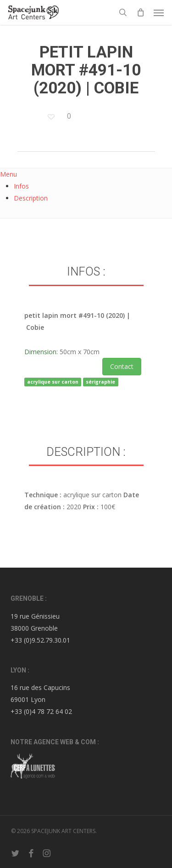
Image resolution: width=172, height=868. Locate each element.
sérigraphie (100, 382)
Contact (122, 366)
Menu (8, 174)
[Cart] (140, 12)
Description (31, 198)
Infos (21, 186)
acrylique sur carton (53, 382)
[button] (159, 12)
